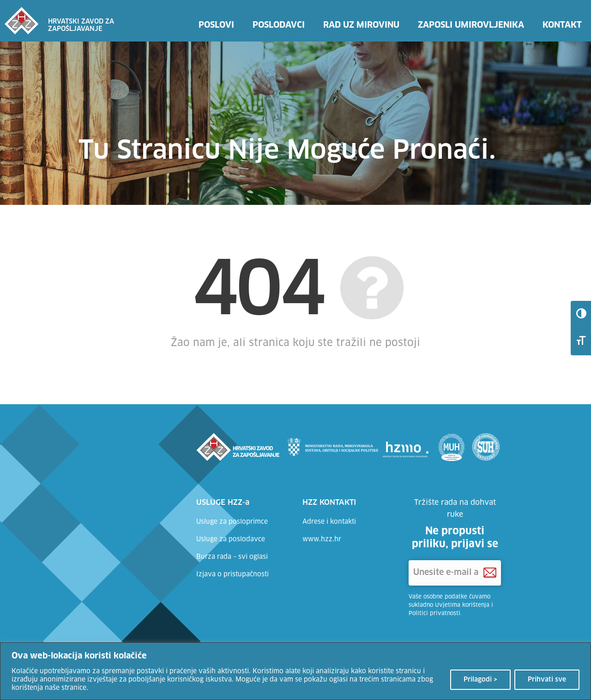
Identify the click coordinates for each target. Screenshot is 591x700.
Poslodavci (279, 25)
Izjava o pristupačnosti (232, 574)
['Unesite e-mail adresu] (455, 573)
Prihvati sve (547, 680)
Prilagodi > (480, 680)
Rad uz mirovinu (361, 25)
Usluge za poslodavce (231, 539)
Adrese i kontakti (329, 522)
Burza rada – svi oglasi (232, 557)
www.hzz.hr (322, 539)
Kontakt (562, 25)
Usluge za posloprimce (232, 522)
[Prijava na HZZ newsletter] (490, 573)
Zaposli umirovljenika (471, 25)
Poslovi (216, 25)
